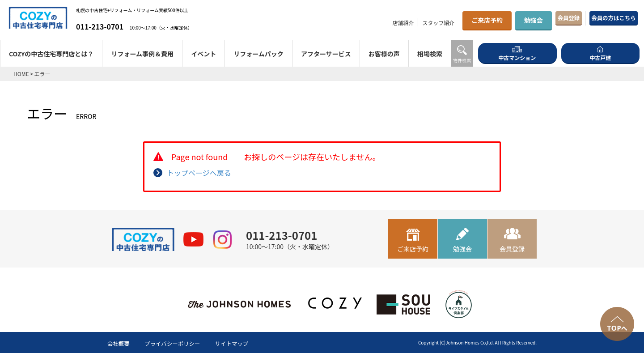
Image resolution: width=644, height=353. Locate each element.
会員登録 (541, 20)
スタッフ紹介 (402, 23)
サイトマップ (244, 343)
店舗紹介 (368, 23)
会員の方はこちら (604, 20)
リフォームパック (258, 54)
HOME (21, 74)
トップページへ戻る (199, 173)
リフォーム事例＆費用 (142, 54)
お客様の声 (384, 54)
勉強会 (498, 20)
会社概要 (120, 343)
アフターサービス (326, 54)
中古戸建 (600, 53)
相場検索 (430, 54)
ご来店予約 (451, 20)
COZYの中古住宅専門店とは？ (51, 54)
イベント (203, 54)
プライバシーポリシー (179, 343)
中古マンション (517, 53)
